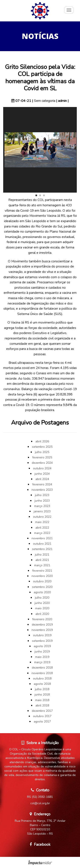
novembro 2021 (42, 538)
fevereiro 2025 (42, 457)
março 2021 (42, 565)
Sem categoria (45, 101)
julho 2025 (42, 452)
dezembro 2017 (42, 711)
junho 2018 (42, 695)
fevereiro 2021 (42, 571)
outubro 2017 (42, 716)
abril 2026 (42, 441)
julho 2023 (42, 495)
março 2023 (42, 506)
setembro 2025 (42, 447)
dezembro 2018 (42, 668)
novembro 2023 (42, 490)
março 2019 (42, 662)
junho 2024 (42, 474)
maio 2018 (42, 700)
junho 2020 (42, 603)
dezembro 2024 (42, 463)
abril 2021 (42, 560)
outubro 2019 (42, 635)
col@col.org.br (40, 803)
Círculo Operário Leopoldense (40, 11)
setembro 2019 (42, 641)
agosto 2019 (42, 646)
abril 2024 (42, 479)
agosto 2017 (42, 722)
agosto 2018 (42, 684)
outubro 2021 (42, 544)
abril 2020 (42, 614)
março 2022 (42, 533)
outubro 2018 (42, 678)
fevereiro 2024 (42, 484)
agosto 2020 (42, 592)
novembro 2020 (42, 576)
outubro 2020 (42, 581)
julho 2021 (42, 555)
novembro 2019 (42, 630)
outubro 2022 (42, 517)
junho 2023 (42, 501)
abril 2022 (42, 528)
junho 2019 (42, 652)
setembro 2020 (42, 587)
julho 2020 (42, 598)
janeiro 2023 (42, 511)
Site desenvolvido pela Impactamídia (40, 862)
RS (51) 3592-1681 (40, 797)
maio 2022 (42, 522)
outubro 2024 (42, 468)
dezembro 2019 (42, 625)
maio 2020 (42, 608)
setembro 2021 (42, 549)
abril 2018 (42, 705)
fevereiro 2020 (42, 619)
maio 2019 (42, 657)
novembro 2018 (42, 673)
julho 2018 (42, 689)
